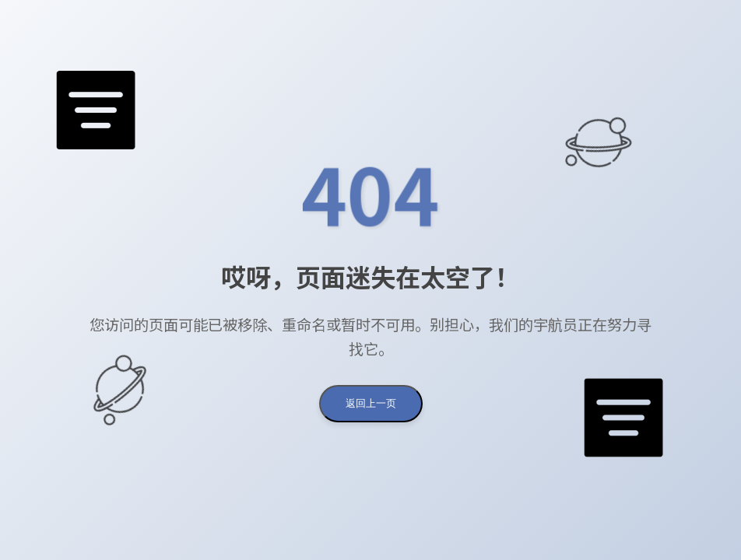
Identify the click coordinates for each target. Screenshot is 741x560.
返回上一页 (371, 403)
